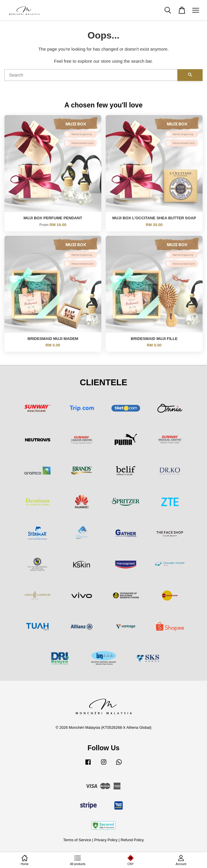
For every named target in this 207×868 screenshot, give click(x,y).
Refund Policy (132, 840)
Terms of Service (77, 840)
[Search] (91, 75)
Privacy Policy (106, 840)
